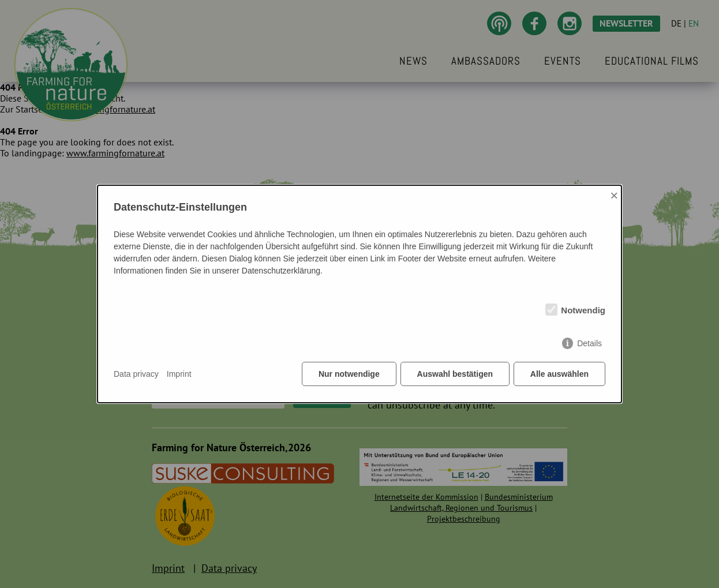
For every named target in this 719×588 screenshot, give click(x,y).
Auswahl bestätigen (454, 374)
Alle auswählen (559, 374)
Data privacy (136, 374)
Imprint (179, 374)
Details (589, 344)
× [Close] (614, 195)
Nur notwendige (349, 374)
